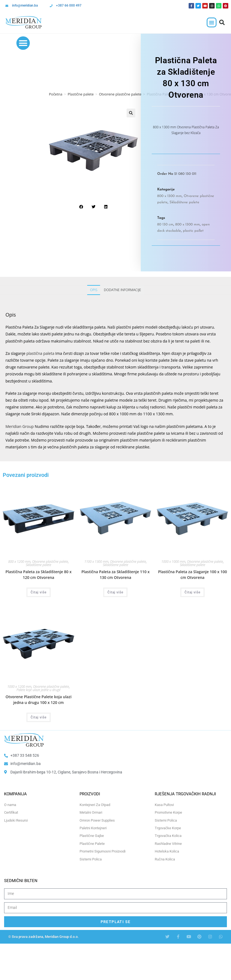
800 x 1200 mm (19, 562)
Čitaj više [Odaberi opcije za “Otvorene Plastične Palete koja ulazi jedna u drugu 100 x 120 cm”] (39, 717)
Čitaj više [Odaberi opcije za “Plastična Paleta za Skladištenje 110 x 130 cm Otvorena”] (115, 592)
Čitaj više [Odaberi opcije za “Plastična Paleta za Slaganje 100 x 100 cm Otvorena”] (192, 592)
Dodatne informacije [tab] (122, 290)
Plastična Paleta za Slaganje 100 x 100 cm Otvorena (192, 575)
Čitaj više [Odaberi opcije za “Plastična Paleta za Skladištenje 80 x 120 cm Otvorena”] (39, 592)
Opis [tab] (94, 290)
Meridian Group (20, 426)
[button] (212, 22)
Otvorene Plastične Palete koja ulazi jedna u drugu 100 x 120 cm (38, 700)
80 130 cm (165, 224)
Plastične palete (81, 94)
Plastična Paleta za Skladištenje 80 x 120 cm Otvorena (39, 575)
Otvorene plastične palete (120, 94)
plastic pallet (193, 231)
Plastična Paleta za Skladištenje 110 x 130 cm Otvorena (116, 575)
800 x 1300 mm (169, 196)
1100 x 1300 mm (96, 562)
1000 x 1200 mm (19, 687)
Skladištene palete (184, 202)
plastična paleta (40, 353)
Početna (56, 94)
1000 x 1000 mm (173, 562)
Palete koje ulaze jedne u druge (38, 690)
